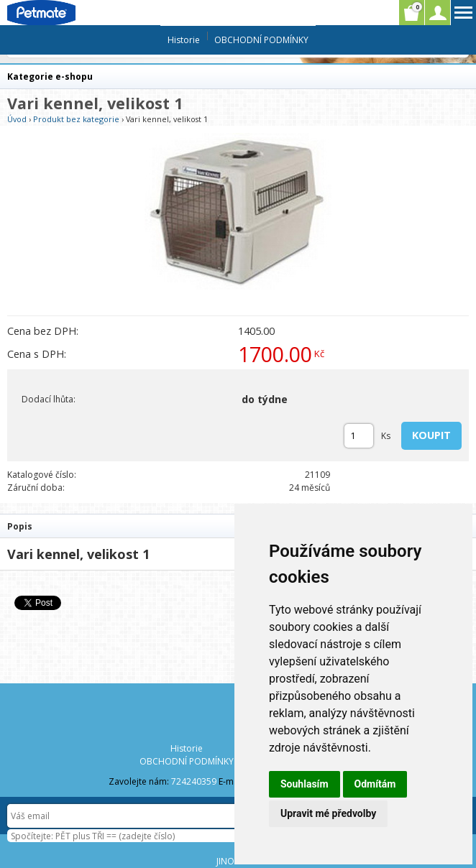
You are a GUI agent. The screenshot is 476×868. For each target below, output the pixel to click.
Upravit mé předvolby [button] (328, 813)
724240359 (194, 781)
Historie (184, 40)
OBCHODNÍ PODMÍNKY (261, 40)
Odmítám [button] (375, 784)
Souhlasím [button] (305, 784)
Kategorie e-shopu (50, 77)
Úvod (17, 119)
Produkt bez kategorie (76, 119)
